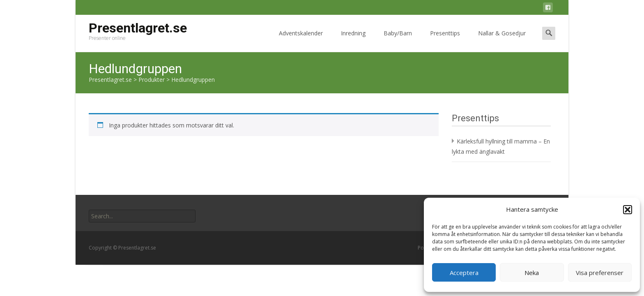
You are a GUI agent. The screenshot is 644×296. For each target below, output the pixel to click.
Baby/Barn (398, 40)
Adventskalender (301, 40)
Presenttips (445, 40)
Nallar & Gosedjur (502, 40)
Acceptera (464, 273)
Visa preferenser (600, 273)
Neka (532, 273)
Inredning (353, 40)
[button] (628, 210)
